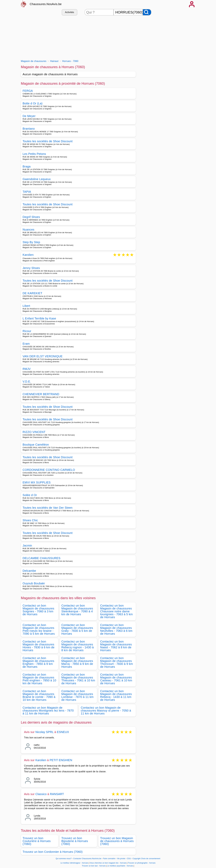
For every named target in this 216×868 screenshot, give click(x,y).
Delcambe (29, 571)
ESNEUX (63, 732)
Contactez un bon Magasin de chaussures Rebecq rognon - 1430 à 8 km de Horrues (78, 646)
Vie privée (121, 859)
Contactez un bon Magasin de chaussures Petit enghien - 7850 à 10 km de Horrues (40, 679)
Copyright (137, 859)
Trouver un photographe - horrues (142, 863)
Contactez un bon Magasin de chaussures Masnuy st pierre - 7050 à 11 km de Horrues (106, 711)
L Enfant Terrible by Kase (39, 318)
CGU (129, 859)
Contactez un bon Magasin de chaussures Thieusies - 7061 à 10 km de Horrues (78, 679)
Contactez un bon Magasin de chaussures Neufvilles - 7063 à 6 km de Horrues (116, 629)
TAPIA (27, 192)
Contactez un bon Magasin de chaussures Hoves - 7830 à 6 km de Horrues (39, 646)
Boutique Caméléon (36, 445)
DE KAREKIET (33, 293)
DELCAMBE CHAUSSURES (42, 558)
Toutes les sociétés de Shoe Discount (48, 141)
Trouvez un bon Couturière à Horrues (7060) (37, 841)
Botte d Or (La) (33, 103)
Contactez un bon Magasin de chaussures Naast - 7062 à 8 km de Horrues (116, 646)
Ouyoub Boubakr (34, 583)
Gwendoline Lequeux (37, 179)
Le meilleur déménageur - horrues (74, 863)
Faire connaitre (109, 859)
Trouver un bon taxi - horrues (94, 866)
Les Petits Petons (34, 154)
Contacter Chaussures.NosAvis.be (87, 859)
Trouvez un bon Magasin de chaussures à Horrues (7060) (117, 841)
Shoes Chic (30, 520)
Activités (69, 12)
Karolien (28, 255)
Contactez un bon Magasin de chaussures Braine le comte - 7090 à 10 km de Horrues (39, 695)
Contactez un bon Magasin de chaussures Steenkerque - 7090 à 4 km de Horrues (77, 610)
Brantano (29, 129)
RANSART (57, 794)
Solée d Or (30, 495)
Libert (26, 306)
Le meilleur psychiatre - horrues (120, 866)
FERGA (28, 91)
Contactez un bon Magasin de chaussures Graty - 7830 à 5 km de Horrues (77, 629)
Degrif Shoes (31, 217)
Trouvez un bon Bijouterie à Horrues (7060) (75, 841)
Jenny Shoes (31, 268)
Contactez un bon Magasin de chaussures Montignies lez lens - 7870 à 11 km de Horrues (48, 711)
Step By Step (31, 242)
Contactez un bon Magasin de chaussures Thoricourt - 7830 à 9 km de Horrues (117, 662)
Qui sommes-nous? (64, 859)
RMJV (27, 369)
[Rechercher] (147, 12)
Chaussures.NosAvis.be (46, 4)
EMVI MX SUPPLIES (37, 482)
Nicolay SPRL (45, 732)
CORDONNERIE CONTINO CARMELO (49, 470)
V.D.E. (27, 382)
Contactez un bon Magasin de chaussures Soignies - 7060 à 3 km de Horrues (38, 610)
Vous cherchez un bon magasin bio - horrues (108, 863)
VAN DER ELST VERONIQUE (43, 356)
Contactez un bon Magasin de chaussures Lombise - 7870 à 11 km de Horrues (78, 695)
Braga (27, 166)
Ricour (27, 331)
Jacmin (27, 546)
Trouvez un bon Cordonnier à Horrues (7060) (53, 852)
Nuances (29, 230)
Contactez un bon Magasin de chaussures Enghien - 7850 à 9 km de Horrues (38, 662)
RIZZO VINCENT (34, 432)
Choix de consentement (151, 859)
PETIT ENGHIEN (61, 760)
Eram (26, 344)
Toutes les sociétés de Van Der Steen (48, 508)
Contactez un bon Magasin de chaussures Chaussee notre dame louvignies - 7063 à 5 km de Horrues (116, 611)
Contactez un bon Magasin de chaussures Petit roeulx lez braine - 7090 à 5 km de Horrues (39, 629)
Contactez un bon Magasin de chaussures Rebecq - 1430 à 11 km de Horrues (116, 695)
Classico (41, 794)
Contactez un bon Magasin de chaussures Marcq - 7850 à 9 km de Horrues (77, 662)
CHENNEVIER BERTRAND (41, 394)
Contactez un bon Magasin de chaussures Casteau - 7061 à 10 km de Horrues (116, 679)
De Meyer (29, 116)
